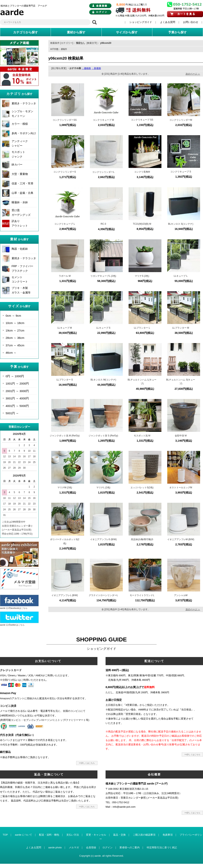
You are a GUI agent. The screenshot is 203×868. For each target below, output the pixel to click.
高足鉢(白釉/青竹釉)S (142, 539)
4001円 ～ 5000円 (17, 406)
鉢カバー (17, 164)
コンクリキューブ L (65, 224)
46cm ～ (11, 353)
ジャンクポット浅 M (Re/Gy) (65, 436)
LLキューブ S (103, 328)
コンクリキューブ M (103, 120)
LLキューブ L (181, 276)
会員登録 (91, 847)
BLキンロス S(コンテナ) (181, 224)
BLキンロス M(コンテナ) (103, 380)
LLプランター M (181, 328)
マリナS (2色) (142, 276)
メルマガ (74, 847)
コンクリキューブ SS (142, 120)
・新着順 (96, 68)
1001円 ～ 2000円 (17, 383)
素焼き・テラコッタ (24, 103)
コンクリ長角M (142, 172)
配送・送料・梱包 (49, 835)
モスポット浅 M (142, 436)
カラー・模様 (20, 124)
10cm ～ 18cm (15, 323)
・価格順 (86, 68)
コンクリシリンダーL (103, 172)
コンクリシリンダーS (65, 172)
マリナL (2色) (103, 488)
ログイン (107, 847)
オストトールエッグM (181, 488)
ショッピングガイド (141, 22)
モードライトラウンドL (142, 595)
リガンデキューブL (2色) (103, 276)
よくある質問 (168, 22)
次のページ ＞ (193, 74)
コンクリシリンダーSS (65, 120)
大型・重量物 (20, 174)
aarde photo (55, 847)
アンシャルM (181, 595)
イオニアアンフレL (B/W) (65, 595)
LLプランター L (142, 328)
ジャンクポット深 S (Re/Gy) (103, 436)
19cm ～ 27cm (15, 330)
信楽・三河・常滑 (22, 183)
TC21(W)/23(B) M (142, 224)
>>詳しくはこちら (87, 763)
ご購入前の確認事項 (144, 835)
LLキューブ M (65, 328)
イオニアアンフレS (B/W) (103, 539)
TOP (5, 835)
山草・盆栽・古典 (22, 193)
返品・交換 (119, 835)
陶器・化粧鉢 (20, 249)
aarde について (23, 835)
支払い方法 (73, 835)
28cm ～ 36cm (15, 338)
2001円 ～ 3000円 (17, 391)
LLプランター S (65, 380)
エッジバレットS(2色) (142, 488)
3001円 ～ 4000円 (17, 398)
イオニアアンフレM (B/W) (181, 539)
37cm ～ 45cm (15, 345)
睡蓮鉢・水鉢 (20, 202)
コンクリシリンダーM (181, 120)
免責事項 (168, 835)
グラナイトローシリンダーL (103, 595)
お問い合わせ (191, 22)
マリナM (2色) (65, 488)
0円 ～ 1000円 (15, 376)
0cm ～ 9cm (13, 316)
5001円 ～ (12, 413)
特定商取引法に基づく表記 (162, 847)
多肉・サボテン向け (24, 133)
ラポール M (65, 276)
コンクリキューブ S (181, 172)
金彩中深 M (181, 436)
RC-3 (103, 224)
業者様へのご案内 (130, 847)
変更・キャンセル (96, 835)
